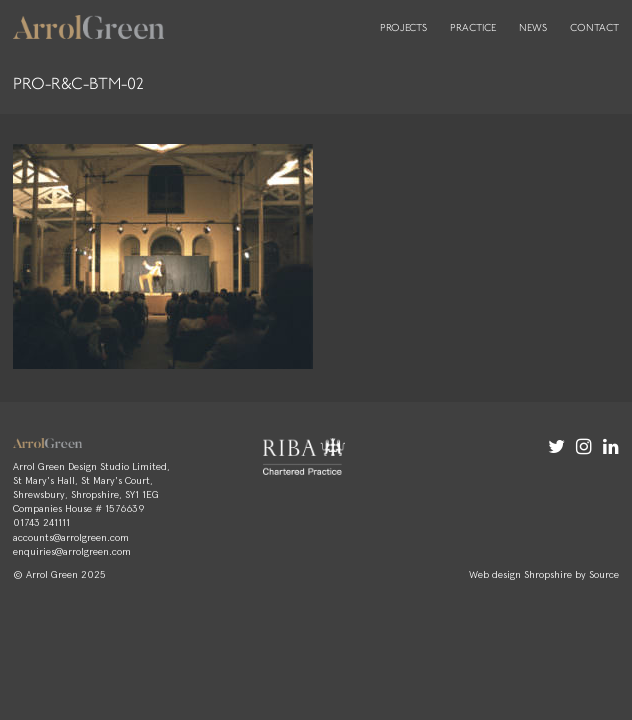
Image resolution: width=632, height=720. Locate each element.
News (533, 28)
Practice (473, 28)
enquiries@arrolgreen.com (72, 551)
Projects (403, 28)
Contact (594, 28)
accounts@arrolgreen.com (71, 537)
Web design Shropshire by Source (544, 574)
